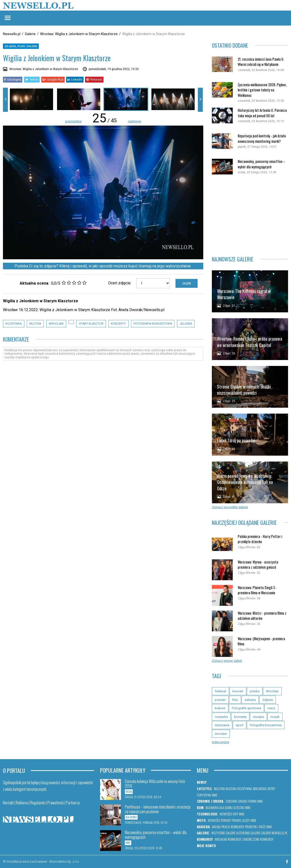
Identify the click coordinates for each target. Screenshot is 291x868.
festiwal (220, 691)
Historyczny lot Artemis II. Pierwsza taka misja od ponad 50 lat (262, 113)
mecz (271, 708)
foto (235, 700)
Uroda (242, 801)
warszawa (222, 725)
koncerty (118, 324)
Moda (263, 788)
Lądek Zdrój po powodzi (236, 440)
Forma (252, 801)
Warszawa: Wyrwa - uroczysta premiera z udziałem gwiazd (258, 565)
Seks (255, 788)
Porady (226, 820)
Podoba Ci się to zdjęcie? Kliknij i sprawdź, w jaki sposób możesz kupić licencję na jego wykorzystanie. (103, 266)
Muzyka (219, 788)
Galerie (30, 34)
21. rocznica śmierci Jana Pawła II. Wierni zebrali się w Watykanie (261, 62)
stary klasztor (91, 324)
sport (240, 725)
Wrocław (272, 691)
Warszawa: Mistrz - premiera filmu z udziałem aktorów (262, 616)
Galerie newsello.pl (274, 833)
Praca (226, 827)
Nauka (216, 827)
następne (134, 121)
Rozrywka (245, 788)
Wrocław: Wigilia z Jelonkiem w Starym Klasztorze (79, 34)
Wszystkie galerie (223, 833)
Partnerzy (73, 803)
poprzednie (73, 121)
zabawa (250, 700)
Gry (235, 814)
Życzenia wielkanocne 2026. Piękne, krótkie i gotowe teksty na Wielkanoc (262, 90)
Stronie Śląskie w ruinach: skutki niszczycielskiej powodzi (244, 390)
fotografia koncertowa (153, 324)
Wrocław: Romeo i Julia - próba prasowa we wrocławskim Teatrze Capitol (250, 342)
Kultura (231, 788)
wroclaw (56, 324)
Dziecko (239, 807)
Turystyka (204, 795)
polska (255, 691)
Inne (215, 795)
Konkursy (238, 827)
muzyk (275, 717)
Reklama (22, 803)
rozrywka (14, 324)
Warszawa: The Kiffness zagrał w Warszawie (244, 294)
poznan (220, 700)
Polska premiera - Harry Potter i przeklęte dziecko (260, 539)
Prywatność (56, 803)
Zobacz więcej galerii (227, 661)
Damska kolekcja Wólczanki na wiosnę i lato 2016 (155, 784)
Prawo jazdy (241, 820)
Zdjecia (268, 700)
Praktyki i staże (255, 827)
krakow (220, 708)
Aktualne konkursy (228, 839)
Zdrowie (231, 801)
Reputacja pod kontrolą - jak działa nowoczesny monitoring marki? (262, 138)
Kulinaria (212, 807)
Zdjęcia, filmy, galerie (21, 46)
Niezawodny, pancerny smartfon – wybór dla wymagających (262, 164)
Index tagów (221, 742)
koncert (238, 691)
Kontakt (8, 803)
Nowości (226, 814)
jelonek (186, 324)
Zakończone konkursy (258, 839)
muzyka (35, 324)
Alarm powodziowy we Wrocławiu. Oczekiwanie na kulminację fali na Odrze (245, 482)
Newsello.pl (12, 34)
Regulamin (38, 803)
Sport (271, 788)
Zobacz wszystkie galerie (230, 507)
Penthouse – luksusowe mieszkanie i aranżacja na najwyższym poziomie (158, 809)
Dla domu (226, 807)
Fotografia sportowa (246, 708)
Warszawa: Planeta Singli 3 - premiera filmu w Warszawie (257, 590)
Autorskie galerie (248, 833)
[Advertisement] (250, 215)
